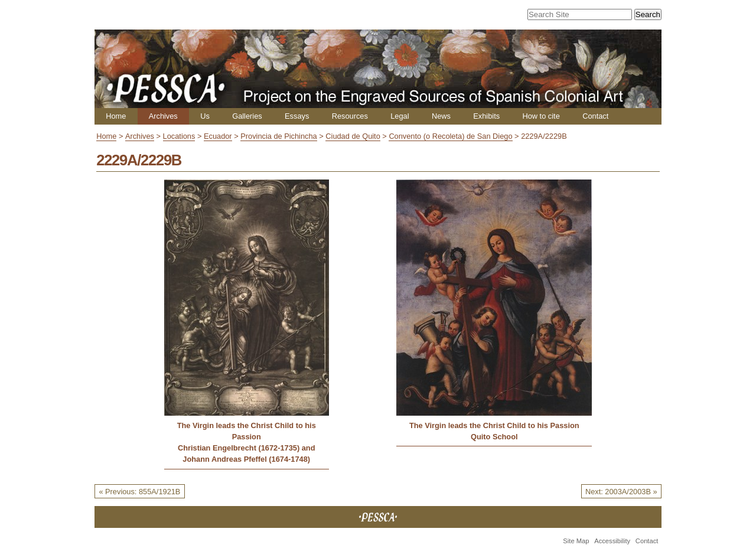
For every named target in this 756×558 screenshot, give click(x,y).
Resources (350, 116)
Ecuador (218, 136)
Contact (595, 116)
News (441, 116)
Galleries (247, 116)
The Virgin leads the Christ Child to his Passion (247, 431)
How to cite (541, 116)
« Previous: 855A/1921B (139, 492)
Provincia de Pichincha (278, 136)
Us (205, 116)
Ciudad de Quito (353, 136)
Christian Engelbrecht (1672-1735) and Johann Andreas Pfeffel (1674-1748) (247, 453)
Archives (163, 116)
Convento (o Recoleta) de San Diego (450, 136)
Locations (179, 136)
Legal (400, 116)
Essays (297, 116)
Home (116, 116)
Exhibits (486, 116)
